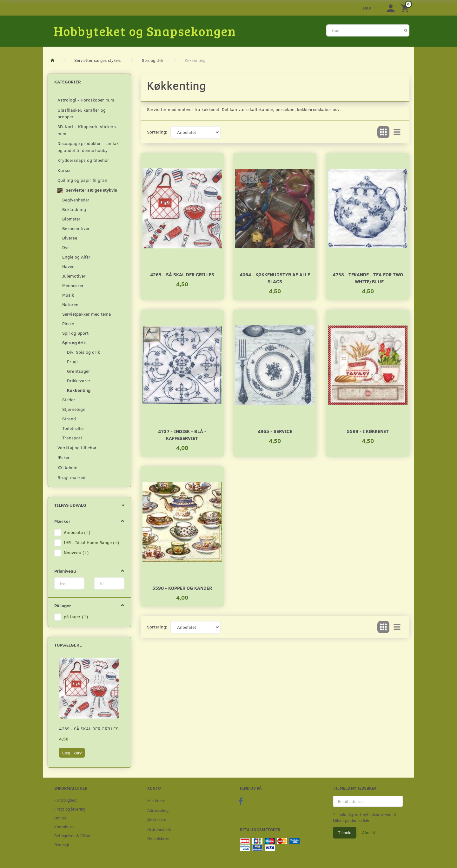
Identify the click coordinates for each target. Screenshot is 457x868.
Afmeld (368, 832)
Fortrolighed (65, 800)
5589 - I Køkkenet (368, 431)
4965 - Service (275, 431)
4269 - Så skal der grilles (89, 729)
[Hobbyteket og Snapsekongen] (145, 31)
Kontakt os (64, 827)
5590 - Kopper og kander (182, 588)
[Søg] (406, 30)
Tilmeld (345, 832)
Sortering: (157, 132)
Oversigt (62, 844)
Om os (60, 818)
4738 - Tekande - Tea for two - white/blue (368, 278)
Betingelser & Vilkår (73, 835)
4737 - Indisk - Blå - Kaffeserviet (182, 434)
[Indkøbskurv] (406, 8)
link (366, 820)
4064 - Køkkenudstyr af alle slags (275, 278)
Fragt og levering (70, 809)
